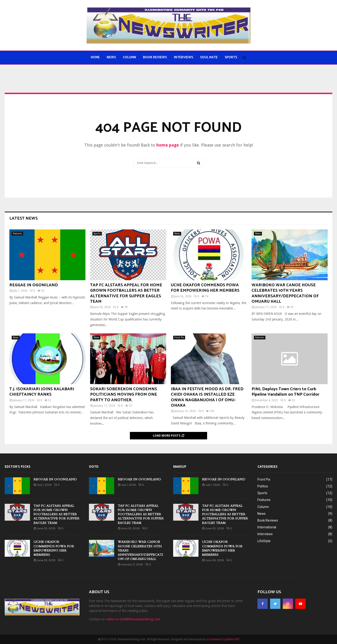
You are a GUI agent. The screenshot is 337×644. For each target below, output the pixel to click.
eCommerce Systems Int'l (223, 639)
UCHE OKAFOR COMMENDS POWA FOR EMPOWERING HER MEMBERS (205, 288)
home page (168, 145)
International (267, 527)
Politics (263, 486)
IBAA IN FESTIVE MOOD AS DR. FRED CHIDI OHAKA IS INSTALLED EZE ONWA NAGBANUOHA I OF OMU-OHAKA (207, 397)
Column (129, 57)
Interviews (183, 57)
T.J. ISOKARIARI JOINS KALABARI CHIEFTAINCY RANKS (42, 392)
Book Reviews (155, 57)
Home (95, 57)
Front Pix (179, 337)
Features (17, 234)
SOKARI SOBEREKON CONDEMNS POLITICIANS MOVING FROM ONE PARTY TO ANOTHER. (124, 395)
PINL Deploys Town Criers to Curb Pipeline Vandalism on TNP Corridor (286, 392)
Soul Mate (209, 57)
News (111, 57)
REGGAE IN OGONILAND (34, 285)
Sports (231, 57)
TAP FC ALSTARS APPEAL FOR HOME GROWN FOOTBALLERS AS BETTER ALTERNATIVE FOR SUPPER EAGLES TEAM (126, 293)
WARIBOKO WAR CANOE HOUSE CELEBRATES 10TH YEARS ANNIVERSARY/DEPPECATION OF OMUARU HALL (285, 293)
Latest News (24, 218)
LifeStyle (264, 541)
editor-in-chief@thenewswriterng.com (133, 619)
